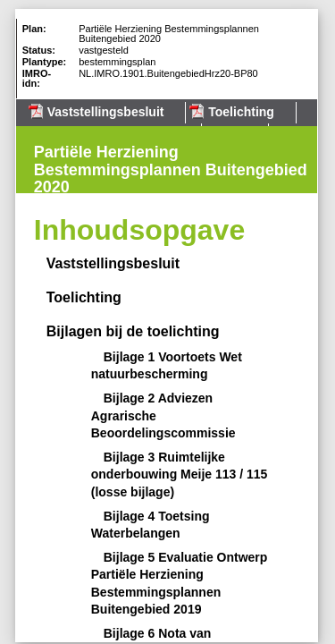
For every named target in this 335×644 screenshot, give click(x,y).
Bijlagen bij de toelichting (133, 331)
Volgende (21, 185)
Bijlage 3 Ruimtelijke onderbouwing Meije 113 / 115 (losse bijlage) (180, 475)
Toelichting (241, 112)
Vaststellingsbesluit (106, 112)
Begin (21, 131)
